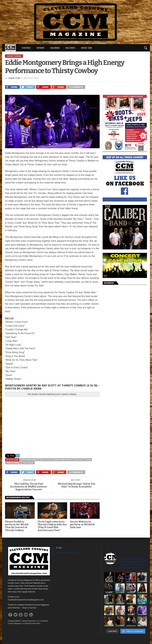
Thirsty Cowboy (13, 463)
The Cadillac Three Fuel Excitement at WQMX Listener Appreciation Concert (29, 487)
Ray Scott (79, 460)
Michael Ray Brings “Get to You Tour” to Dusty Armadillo (77, 485)
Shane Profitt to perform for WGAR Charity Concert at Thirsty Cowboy (17, 526)
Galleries (70, 48)
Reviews (41, 48)
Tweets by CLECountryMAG (68, 553)
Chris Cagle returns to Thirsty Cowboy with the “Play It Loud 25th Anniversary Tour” (52, 526)
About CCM (86, 48)
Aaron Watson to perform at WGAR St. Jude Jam (83, 524)
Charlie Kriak (14, 78)
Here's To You (45, 460)
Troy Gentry (28, 463)
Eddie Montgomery (29, 460)
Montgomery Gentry (63, 460)
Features (26, 48)
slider (88, 460)
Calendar (55, 48)
